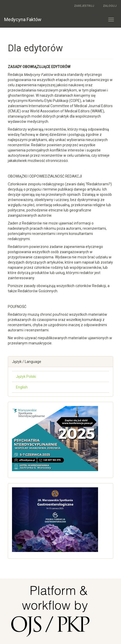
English (22, 387)
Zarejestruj (84, 6)
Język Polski (26, 376)
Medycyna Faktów (23, 19)
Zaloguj (110, 6)
